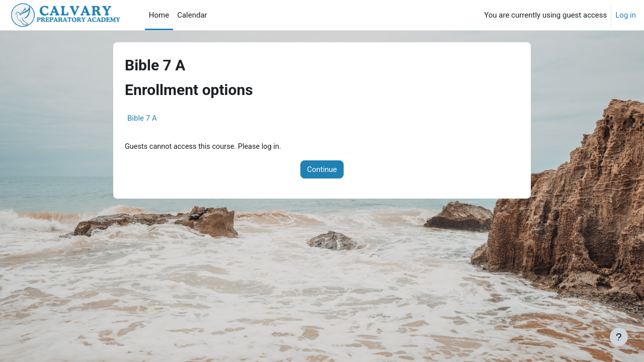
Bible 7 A (142, 118)
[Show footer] (619, 337)
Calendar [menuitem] (192, 15)
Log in (626, 15)
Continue (322, 170)
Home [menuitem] (159, 15)
